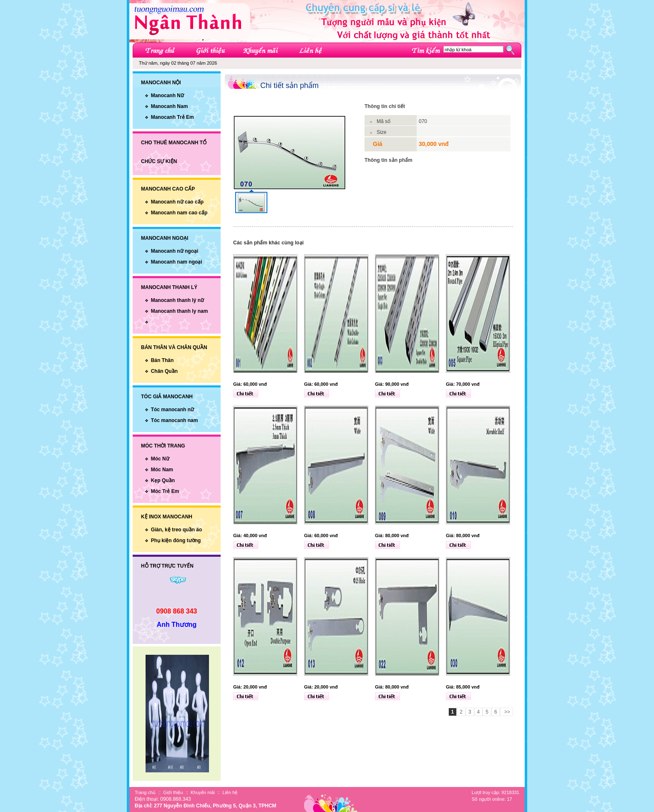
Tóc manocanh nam (175, 420)
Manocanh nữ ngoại (175, 251)
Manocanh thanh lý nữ (177, 300)
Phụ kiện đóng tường (176, 540)
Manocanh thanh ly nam (180, 311)
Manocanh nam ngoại (177, 262)
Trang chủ (145, 792)
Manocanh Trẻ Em (172, 117)
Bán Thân (162, 360)
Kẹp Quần (163, 480)
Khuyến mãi (203, 792)
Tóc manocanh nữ (172, 410)
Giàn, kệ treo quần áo (177, 530)
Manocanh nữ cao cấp (177, 202)
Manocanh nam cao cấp (179, 213)
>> (507, 712)
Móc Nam (162, 470)
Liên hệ (230, 792)
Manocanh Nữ (167, 96)
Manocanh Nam (170, 106)
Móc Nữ (160, 459)
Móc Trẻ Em (165, 491)
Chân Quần (164, 371)
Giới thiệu (173, 792)
